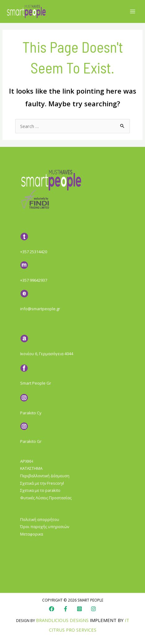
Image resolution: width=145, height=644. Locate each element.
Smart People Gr (36, 383)
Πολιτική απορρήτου (40, 519)
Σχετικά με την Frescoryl (42, 483)
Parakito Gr (31, 441)
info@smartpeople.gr (40, 309)
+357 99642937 (34, 280)
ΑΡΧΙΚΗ (27, 461)
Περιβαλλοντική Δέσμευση (45, 476)
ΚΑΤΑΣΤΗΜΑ (31, 468)
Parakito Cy (31, 413)
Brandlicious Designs (62, 620)
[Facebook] (52, 609)
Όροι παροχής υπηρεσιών (45, 527)
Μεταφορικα (32, 534)
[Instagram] (79, 609)
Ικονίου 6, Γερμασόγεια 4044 (47, 354)
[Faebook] (66, 609)
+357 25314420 (34, 252)
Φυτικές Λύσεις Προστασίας (46, 498)
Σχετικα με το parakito (40, 490)
